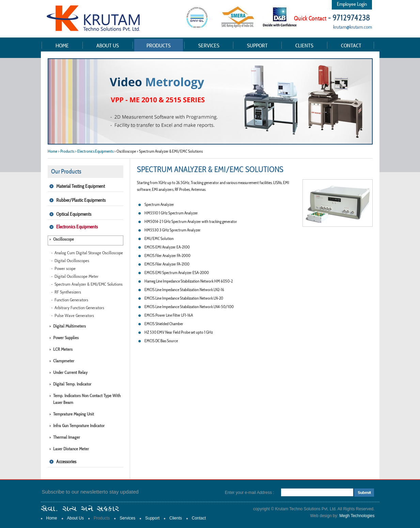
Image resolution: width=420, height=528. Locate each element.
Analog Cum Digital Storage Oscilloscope (89, 253)
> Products (66, 151)
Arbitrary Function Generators (79, 308)
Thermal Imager (67, 437)
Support (257, 45)
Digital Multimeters (69, 326)
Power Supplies (66, 338)
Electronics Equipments (77, 227)
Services (209, 45)
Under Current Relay (70, 372)
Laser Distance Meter (71, 449)
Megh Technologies (357, 516)
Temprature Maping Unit (74, 414)
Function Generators (71, 300)
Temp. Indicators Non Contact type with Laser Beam (87, 399)
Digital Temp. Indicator (72, 384)
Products (159, 45)
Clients (304, 45)
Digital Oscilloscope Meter (76, 276)
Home (62, 45)
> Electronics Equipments (94, 151)
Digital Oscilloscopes (72, 261)
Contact (351, 45)
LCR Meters (63, 349)
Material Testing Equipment (81, 186)
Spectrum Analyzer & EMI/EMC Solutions (89, 284)
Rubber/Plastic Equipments (81, 200)
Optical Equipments (74, 214)
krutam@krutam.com (353, 27)
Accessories (66, 462)
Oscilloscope (64, 239)
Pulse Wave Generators (74, 315)
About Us (108, 45)
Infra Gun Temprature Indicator (79, 426)
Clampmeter (64, 361)
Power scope (65, 268)
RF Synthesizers (68, 292)
